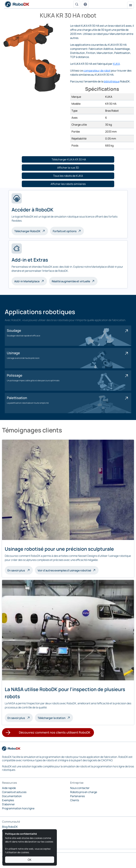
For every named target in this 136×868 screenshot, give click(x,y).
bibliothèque (112, 81)
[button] (85, 4)
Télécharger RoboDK (27, 231)
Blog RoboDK (10, 827)
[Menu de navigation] (131, 5)
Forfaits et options (65, 231)
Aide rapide (9, 788)
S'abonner (8, 804)
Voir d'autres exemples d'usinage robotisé (64, 570)
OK (30, 860)
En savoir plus (20, 570)
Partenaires (77, 796)
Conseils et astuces (14, 792)
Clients (75, 800)
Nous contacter (80, 788)
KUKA (116, 64)
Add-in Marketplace (27, 281)
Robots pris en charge (84, 792)
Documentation (12, 796)
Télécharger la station (52, 718)
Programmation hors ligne (18, 808)
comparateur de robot (97, 71)
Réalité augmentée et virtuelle (71, 281)
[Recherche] (77, 4)
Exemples (8, 800)
